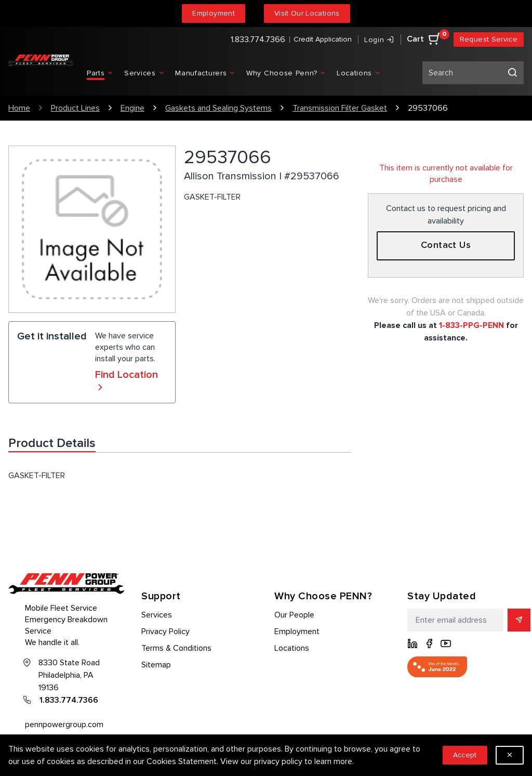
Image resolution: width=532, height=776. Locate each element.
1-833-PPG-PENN (471, 325)
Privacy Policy (165, 632)
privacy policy (278, 761)
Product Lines (75, 108)
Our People (294, 615)
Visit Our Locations (307, 13)
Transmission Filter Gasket (340, 108)
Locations (292, 648)
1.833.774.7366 (258, 40)
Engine (132, 108)
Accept (465, 755)
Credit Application (323, 39)
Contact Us (446, 245)
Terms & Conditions (176, 648)
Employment (214, 13)
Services (157, 615)
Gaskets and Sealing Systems (218, 108)
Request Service (489, 39)
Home (19, 108)
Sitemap (156, 665)
